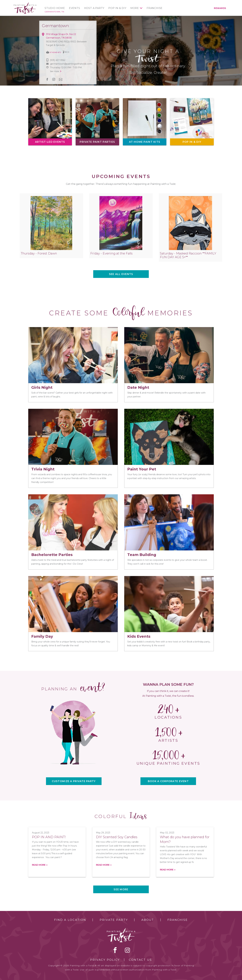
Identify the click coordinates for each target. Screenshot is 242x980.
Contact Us (140, 960)
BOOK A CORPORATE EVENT (168, 781)
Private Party (114, 920)
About (148, 920)
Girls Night (42, 387)
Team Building (142, 555)
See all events (121, 274)
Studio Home (55, 8)
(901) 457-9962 (58, 60)
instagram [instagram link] (54, 79)
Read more (39, 865)
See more (121, 889)
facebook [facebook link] (47, 79)
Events (75, 8)
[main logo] (25, 4)
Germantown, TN (54, 12)
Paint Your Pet (142, 469)
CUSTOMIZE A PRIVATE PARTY (74, 781)
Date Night (138, 387)
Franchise (155, 8)
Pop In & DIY (117, 8)
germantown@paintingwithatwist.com (71, 64)
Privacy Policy (105, 960)
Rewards (220, 8)
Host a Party (94, 8)
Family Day (42, 636)
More (135, 8)
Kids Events (139, 636)
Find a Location (70, 920)
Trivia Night (43, 469)
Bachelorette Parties (52, 555)
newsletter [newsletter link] (61, 79)
